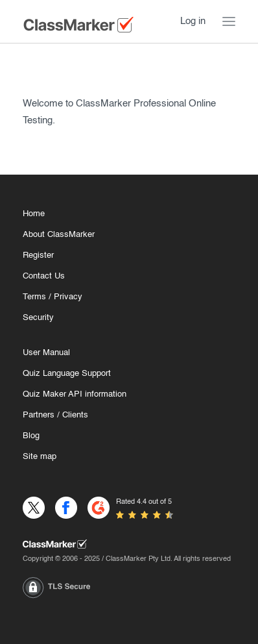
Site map (40, 457)
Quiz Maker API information (75, 394)
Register (38, 255)
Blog (31, 436)
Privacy (68, 297)
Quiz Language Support (67, 374)
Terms (34, 297)
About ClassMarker (59, 235)
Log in (193, 21)
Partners (39, 415)
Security (38, 318)
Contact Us (44, 276)
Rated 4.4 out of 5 (144, 502)
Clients (75, 415)
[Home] (129, 544)
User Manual (46, 353)
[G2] (99, 508)
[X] (34, 508)
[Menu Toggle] (229, 21)
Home (34, 214)
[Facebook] (66, 508)
